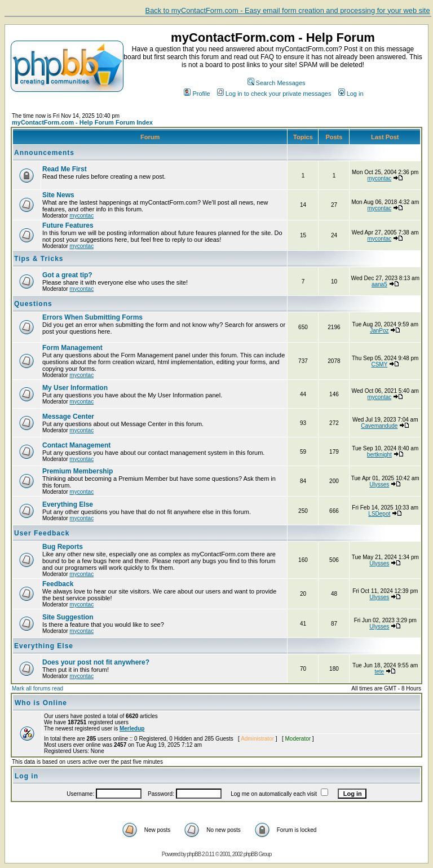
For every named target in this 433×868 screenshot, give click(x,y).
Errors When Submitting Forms (92, 317)
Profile (197, 94)
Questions (33, 304)
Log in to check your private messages (274, 94)
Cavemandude (379, 426)
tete (379, 672)
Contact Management (76, 445)
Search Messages (277, 83)
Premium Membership (78, 471)
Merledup (132, 728)
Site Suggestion (68, 617)
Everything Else (68, 504)
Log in (351, 94)
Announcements (44, 153)
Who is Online (41, 703)
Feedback (58, 584)
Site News (58, 195)
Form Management (72, 348)
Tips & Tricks (39, 259)
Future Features (68, 225)
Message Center (68, 417)
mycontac (379, 178)
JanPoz (379, 331)
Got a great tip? (67, 275)
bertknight (379, 455)
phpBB (194, 854)
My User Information (75, 388)
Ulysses (379, 484)
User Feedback (42, 533)
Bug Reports (63, 547)
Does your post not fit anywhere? (96, 662)
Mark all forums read (37, 688)
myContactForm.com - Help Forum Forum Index (82, 122)
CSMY (379, 364)
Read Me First (65, 169)
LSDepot (379, 514)
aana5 (379, 284)
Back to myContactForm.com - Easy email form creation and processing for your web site (288, 10)
